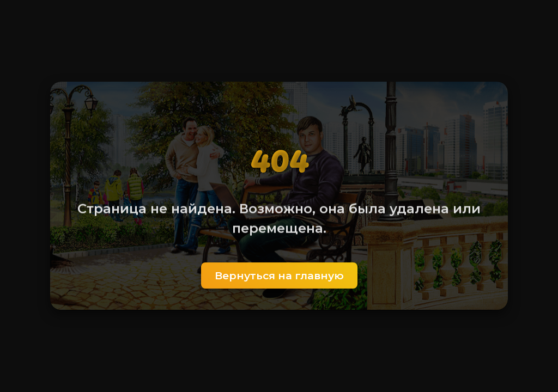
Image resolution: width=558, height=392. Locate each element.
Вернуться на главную (279, 275)
